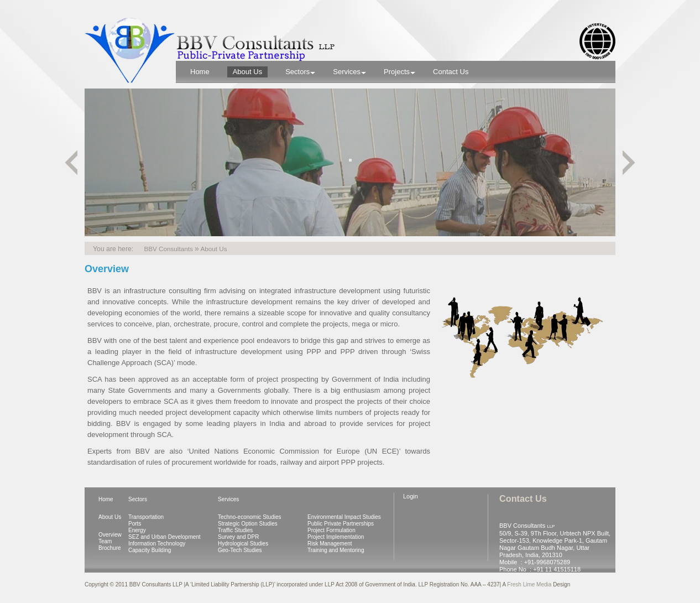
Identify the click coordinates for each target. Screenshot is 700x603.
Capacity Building (150, 550)
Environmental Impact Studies (344, 517)
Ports (135, 524)
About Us (110, 517)
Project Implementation (336, 537)
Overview (110, 535)
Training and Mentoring (336, 550)
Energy (137, 530)
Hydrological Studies (243, 544)
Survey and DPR (238, 537)
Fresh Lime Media (530, 584)
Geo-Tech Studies (240, 550)
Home (106, 499)
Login (411, 496)
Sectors (138, 499)
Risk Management (330, 544)
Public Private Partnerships (341, 524)
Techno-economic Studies (250, 517)
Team (105, 541)
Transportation (146, 517)
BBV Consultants (168, 249)
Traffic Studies (235, 530)
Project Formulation (331, 530)
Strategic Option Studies (248, 524)
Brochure (110, 548)
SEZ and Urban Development (164, 537)
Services (228, 499)
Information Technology (157, 544)
